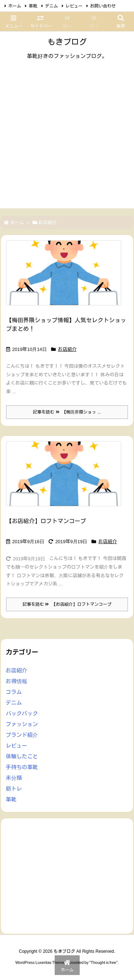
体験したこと (22, 756)
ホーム (15, 6)
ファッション (22, 724)
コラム (14, 692)
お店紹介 (67, 349)
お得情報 (16, 681)
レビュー (74, 6)
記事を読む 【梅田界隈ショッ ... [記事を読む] (67, 412)
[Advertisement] (67, 141)
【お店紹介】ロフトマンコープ (46, 521)
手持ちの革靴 (22, 767)
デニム (51, 6)
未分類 (14, 778)
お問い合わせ (103, 6)
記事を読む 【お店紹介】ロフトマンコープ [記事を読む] (67, 604)
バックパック (22, 713)
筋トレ (14, 789)
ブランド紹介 (22, 735)
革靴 (33, 6)
